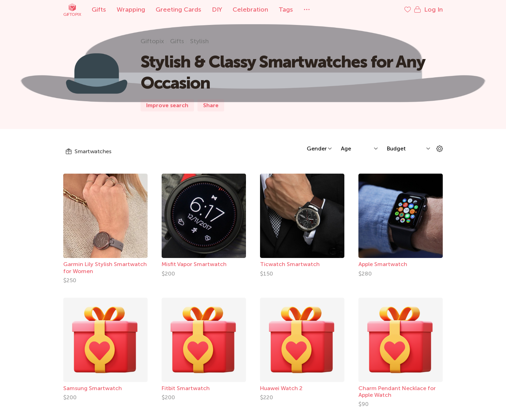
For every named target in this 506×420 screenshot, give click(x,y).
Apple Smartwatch (383, 264)
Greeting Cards (179, 9)
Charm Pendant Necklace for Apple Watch (397, 392)
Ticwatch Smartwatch (290, 264)
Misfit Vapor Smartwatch (194, 264)
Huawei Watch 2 (281, 388)
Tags (286, 9)
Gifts (99, 9)
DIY (217, 9)
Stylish (199, 41)
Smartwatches (88, 151)
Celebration (250, 9)
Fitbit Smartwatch (186, 388)
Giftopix (72, 10)
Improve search (167, 105)
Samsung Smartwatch (93, 388)
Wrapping (131, 9)
